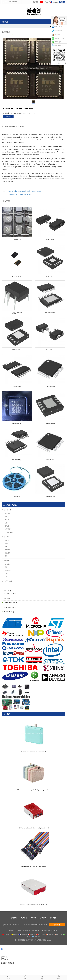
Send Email (57, 27)
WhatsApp (56, 42)
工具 (6, 577)
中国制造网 (26, 930)
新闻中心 (33, 918)
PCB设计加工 (8, 581)
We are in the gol (10, 612)
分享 (8, 977)
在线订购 (8, 116)
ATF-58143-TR (50, 350)
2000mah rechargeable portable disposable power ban (33, 790)
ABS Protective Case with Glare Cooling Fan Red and (34, 828)
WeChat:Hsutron (58, 38)
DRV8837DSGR (50, 423)
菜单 (42, 977)
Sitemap (48, 940)
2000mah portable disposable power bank (33, 752)
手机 (25, 977)
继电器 (7, 526)
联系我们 (53, 918)
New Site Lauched (10, 594)
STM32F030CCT (50, 386)
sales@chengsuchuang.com (37, 925)
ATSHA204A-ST (50, 240)
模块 (6, 543)
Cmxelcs (54, 930)
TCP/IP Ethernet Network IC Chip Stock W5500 (25, 191)
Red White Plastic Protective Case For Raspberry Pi (33, 904)
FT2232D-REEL (50, 460)
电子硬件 (7, 537)
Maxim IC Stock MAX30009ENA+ (20, 194)
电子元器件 (7, 510)
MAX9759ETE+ (50, 276)
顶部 (59, 977)
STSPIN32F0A (17, 240)
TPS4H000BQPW (50, 313)
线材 (6, 567)
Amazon (18, 930)
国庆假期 (7, 598)
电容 (6, 523)
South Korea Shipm (10, 603)
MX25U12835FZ (17, 350)
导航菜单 (5, 22)
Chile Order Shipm (10, 607)
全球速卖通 (35, 930)
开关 (6, 556)
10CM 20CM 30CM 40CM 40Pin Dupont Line (33, 866)
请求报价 (62, 2)
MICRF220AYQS (17, 460)
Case (6, 573)
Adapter (7, 564)
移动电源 (8, 570)
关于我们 (14, 918)
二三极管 (8, 529)
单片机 (7, 516)
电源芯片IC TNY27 (17, 313)
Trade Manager (57, 45)
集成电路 (8, 513)
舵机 (6, 547)
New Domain (45, 930)
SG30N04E (17, 497)
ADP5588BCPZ (17, 423)
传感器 (7, 520)
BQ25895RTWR (50, 497)
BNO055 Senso (17, 276)
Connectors (9, 532)
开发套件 (8, 553)
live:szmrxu (57, 31)
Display (7, 550)
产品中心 (24, 918)
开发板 (7, 540)
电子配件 (7, 560)
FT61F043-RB (17, 386)
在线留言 (43, 918)
